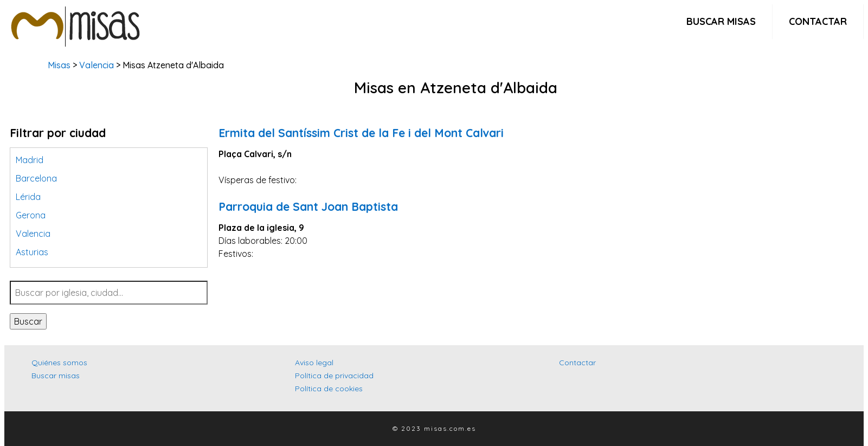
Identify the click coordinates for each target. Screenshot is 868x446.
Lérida (28, 197)
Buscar (28, 321)
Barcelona (36, 178)
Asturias (32, 252)
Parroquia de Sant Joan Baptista (308, 206)
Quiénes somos (59, 363)
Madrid (30, 160)
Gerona (31, 215)
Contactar (818, 21)
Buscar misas (721, 21)
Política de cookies (329, 389)
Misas (59, 65)
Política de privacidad (334, 376)
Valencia (97, 65)
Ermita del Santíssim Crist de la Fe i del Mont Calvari (361, 133)
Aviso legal (314, 363)
